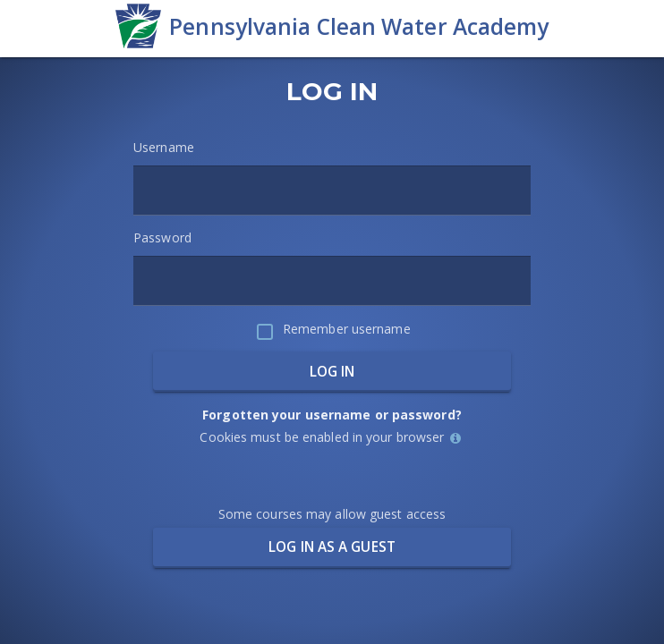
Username (164, 147)
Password (162, 237)
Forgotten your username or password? (332, 415)
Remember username (347, 329)
